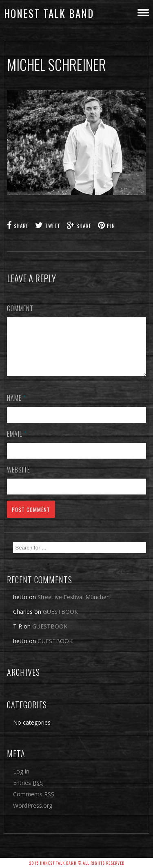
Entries (28, 792)
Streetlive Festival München (74, 607)
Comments (34, 804)
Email (17, 444)
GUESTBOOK (60, 621)
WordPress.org (33, 815)
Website (19, 479)
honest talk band (49, 13)
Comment (20, 308)
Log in (21, 781)
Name (17, 408)
